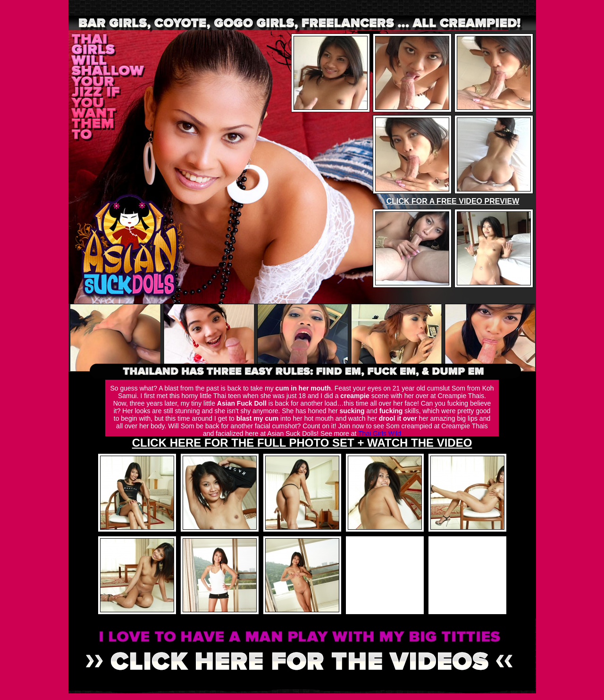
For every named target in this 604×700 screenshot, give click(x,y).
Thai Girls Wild (380, 433)
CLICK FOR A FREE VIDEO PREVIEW (453, 201)
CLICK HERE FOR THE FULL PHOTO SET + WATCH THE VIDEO (302, 443)
